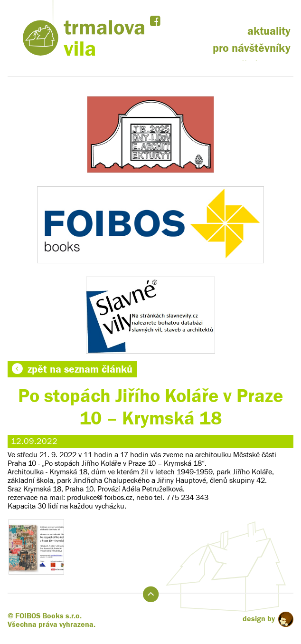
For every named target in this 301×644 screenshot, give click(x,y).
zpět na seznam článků (72, 369)
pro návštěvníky (252, 48)
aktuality (269, 31)
